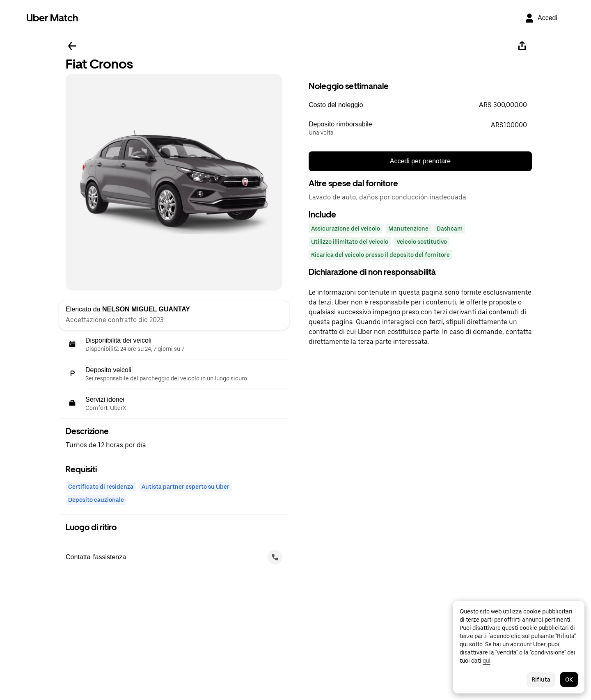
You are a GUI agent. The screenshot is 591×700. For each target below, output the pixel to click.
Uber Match (52, 18)
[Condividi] (522, 46)
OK (569, 679)
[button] (420, 105)
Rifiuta (541, 679)
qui (487, 661)
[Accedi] (541, 18)
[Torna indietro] (72, 46)
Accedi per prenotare (420, 161)
